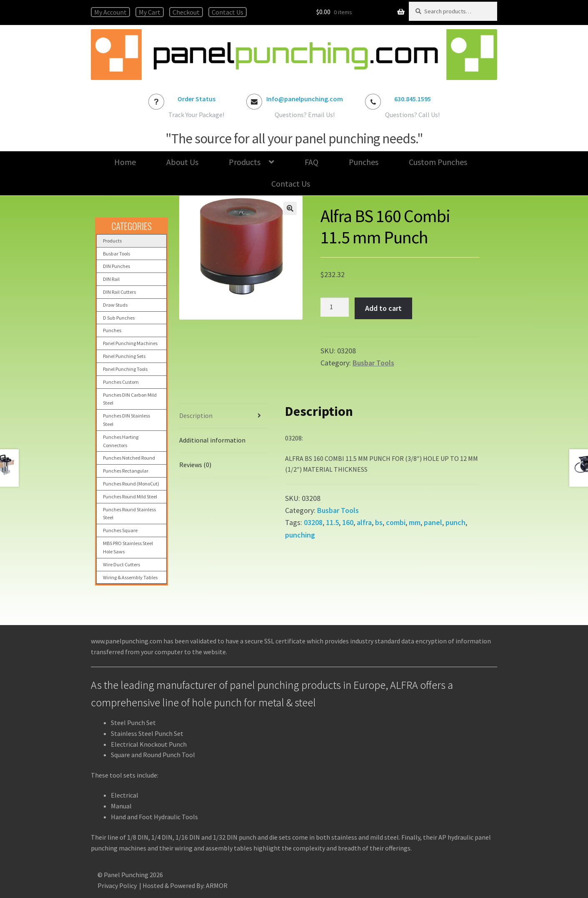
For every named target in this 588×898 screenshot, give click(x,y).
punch (455, 522)
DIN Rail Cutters (119, 292)
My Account (110, 12)
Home (125, 162)
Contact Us (228, 12)
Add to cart (383, 308)
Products (245, 162)
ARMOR (217, 885)
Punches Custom (121, 382)
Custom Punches (438, 162)
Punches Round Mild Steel (130, 497)
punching (300, 535)
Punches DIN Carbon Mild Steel (130, 399)
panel (433, 522)
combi (396, 522)
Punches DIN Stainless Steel (126, 420)
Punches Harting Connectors (121, 441)
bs (379, 522)
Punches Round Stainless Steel (129, 514)
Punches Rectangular (126, 471)
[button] (290, 208)
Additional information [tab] (212, 440)
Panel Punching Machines (130, 343)
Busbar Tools (373, 363)
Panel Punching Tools (125, 369)
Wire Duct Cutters (121, 564)
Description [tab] (196, 415)
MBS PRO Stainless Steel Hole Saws (128, 547)
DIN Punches (116, 266)
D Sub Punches (119, 318)
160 (348, 522)
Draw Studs (115, 305)
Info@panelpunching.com (305, 99)
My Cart (150, 12)
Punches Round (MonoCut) (131, 484)
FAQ (312, 162)
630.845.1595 (413, 99)
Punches (364, 162)
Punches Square (120, 530)
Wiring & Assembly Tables (130, 577)
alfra (364, 522)
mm (415, 522)
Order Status (196, 99)
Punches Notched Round (129, 458)
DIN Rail (111, 279)
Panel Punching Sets (124, 356)
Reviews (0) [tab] (195, 465)
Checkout (186, 12)
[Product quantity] (335, 307)
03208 (313, 522)
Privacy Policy (117, 885)
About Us (182, 162)
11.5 (332, 522)
